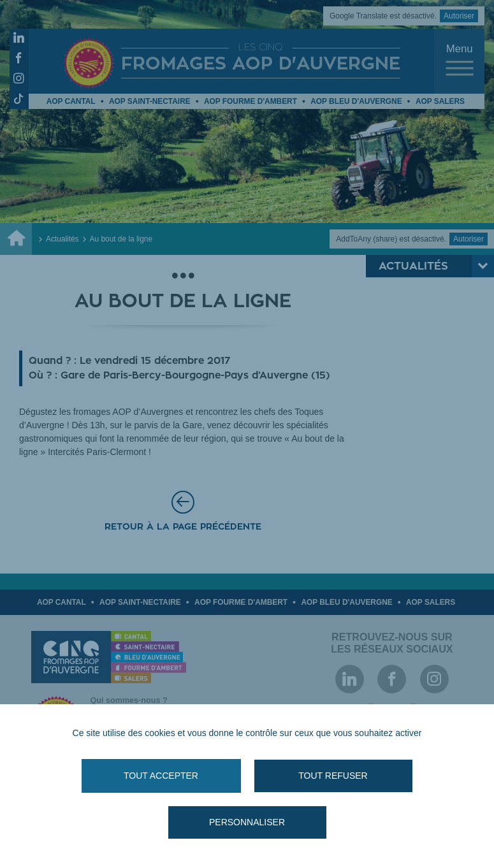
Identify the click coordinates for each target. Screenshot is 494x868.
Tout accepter (161, 776)
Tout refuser (333, 776)
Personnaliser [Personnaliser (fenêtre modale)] (247, 822)
